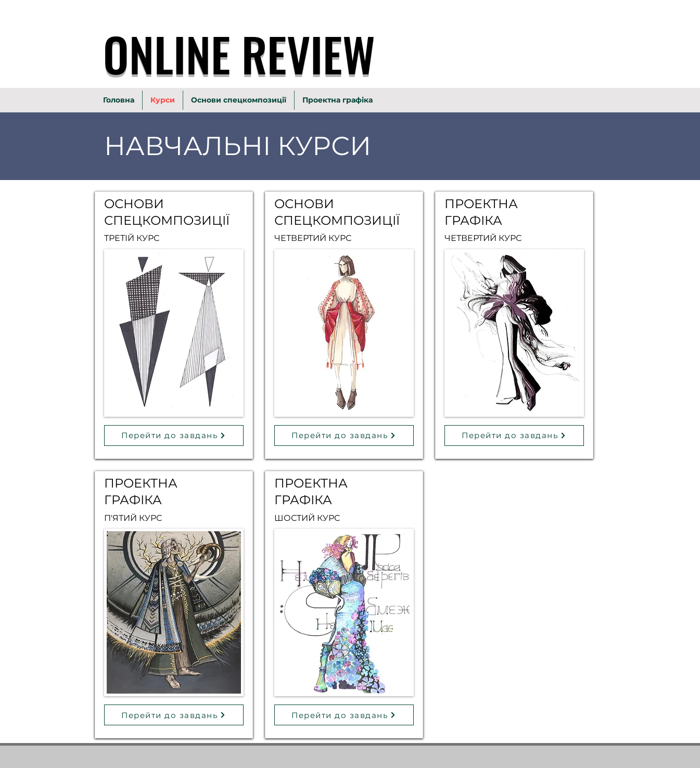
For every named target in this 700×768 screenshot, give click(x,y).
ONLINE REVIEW (239, 54)
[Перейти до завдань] (174, 436)
